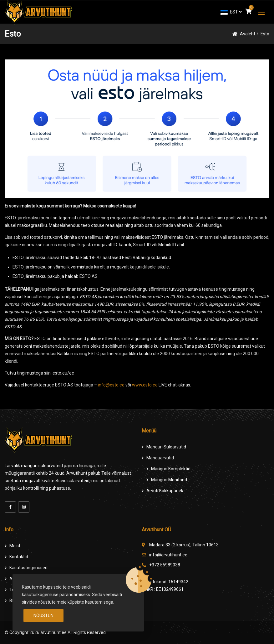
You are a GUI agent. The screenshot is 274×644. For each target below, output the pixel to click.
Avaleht (248, 34)
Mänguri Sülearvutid (166, 447)
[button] (261, 12)
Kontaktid (19, 557)
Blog (14, 601)
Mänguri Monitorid (169, 480)
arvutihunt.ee (53, 632)
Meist (15, 546)
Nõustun (43, 616)
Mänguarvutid (160, 458)
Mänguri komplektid (171, 469)
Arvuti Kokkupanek (165, 491)
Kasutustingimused (28, 568)
